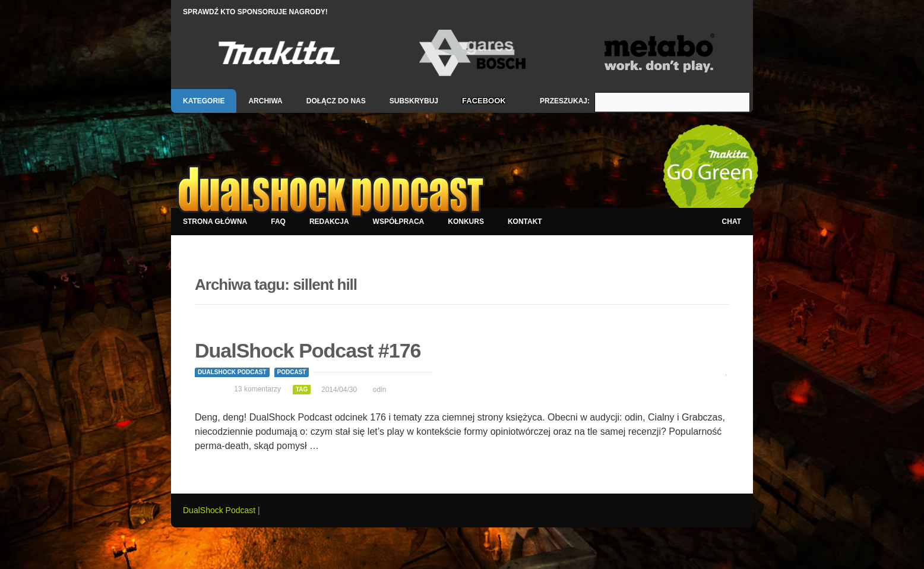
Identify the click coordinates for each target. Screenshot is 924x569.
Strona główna (215, 222)
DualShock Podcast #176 (308, 350)
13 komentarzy (257, 389)
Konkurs (466, 222)
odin (380, 390)
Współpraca (399, 222)
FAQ (278, 222)
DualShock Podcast (232, 372)
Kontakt (525, 222)
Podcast (292, 372)
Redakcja (329, 222)
